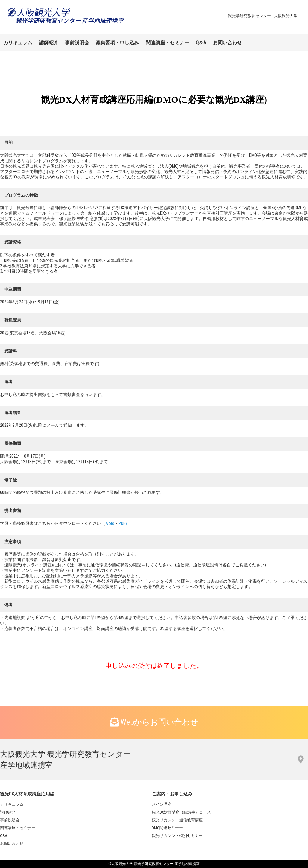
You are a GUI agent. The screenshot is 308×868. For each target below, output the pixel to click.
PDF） (124, 523)
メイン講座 (162, 804)
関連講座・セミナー (168, 43)
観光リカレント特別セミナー (177, 836)
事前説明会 (77, 43)
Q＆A (201, 43)
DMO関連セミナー (167, 828)
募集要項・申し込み (117, 43)
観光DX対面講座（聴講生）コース (181, 812)
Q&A (3, 836)
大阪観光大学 (286, 16)
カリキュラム (18, 43)
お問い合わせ (227, 43)
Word (110, 523)
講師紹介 (49, 43)
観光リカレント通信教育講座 (177, 820)
